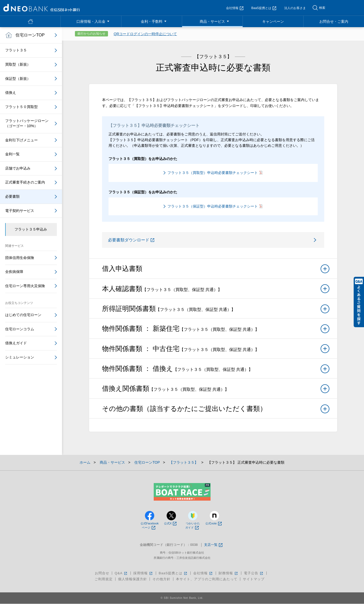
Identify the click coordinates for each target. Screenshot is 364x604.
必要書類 (12, 196)
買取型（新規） (18, 64)
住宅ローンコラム (20, 329)
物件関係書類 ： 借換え (216, 371)
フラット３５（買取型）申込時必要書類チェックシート (215, 173)
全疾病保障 (14, 272)
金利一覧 (12, 154)
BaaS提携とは (264, 8)
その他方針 (161, 579)
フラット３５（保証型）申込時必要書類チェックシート (215, 206)
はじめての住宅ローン (23, 315)
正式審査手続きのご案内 (25, 182)
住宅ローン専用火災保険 (25, 286)
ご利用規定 (104, 579)
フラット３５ (16, 50)
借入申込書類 (216, 271)
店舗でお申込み (18, 168)
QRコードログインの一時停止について (145, 34)
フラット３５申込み (31, 229)
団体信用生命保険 (20, 258)
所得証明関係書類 (216, 311)
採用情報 (143, 573)
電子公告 (254, 573)
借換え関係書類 (216, 391)
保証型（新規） (18, 79)
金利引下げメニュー (21, 140)
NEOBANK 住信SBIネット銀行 (42, 8)
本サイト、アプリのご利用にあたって (207, 579)
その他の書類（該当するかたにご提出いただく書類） (216, 411)
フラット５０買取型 (21, 107)
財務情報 (229, 573)
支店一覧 (213, 545)
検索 (322, 8)
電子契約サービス (20, 211)
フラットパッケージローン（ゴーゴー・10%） (27, 123)
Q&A (121, 573)
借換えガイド (16, 343)
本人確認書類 (216, 291)
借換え (11, 93)
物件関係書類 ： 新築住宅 (216, 331)
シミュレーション (20, 357)
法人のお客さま (295, 8)
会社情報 (235, 8)
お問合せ (102, 573)
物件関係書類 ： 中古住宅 (216, 351)
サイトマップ (254, 579)
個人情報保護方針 (133, 579)
